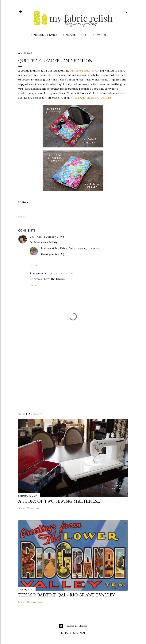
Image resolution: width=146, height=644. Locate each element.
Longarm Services (45, 35)
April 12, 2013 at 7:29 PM (91, 249)
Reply (33, 265)
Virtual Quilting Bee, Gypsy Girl (90, 98)
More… (108, 35)
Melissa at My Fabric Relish (59, 248)
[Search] (125, 11)
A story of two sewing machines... (59, 501)
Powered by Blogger (73, 626)
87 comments (35, 602)
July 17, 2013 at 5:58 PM (60, 273)
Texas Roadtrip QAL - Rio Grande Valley (66, 595)
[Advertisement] (73, 377)
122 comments (35, 508)
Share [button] (21, 217)
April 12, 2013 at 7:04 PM (50, 237)
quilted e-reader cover (84, 71)
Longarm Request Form (81, 35)
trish (33, 237)
